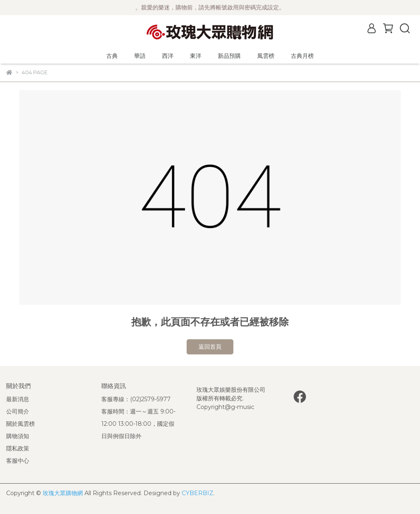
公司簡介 (18, 411)
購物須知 (18, 436)
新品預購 (229, 56)
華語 (140, 56)
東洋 (196, 56)
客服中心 (18, 461)
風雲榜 (266, 56)
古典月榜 (302, 56)
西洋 (168, 56)
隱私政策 (18, 448)
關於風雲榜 (21, 424)
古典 (112, 56)
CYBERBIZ (197, 493)
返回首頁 (210, 347)
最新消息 (18, 399)
